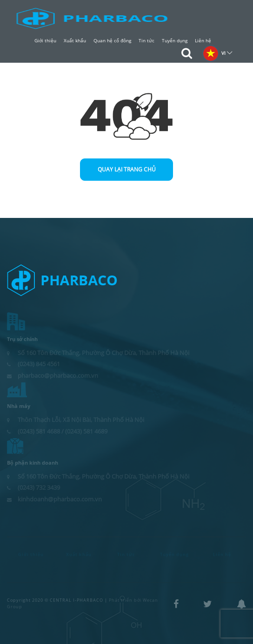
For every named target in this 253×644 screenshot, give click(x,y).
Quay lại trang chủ (127, 169)
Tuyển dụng (175, 40)
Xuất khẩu (75, 40)
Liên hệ (203, 40)
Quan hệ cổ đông (112, 40)
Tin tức (146, 40)
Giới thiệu (45, 40)
